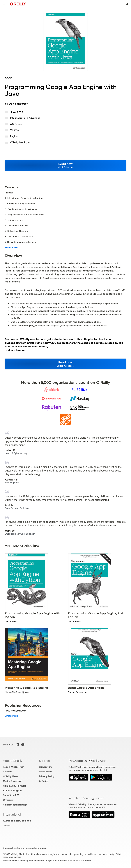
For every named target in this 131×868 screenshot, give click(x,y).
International (12, 814)
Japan (7, 825)
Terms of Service (11, 861)
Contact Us (45, 767)
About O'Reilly (13, 761)
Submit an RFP (11, 795)
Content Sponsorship (15, 805)
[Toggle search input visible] (127, 4)
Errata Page (11, 716)
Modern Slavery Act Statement (76, 861)
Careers (8, 772)
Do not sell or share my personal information (25, 848)
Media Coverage (13, 781)
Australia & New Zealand (17, 821)
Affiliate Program (13, 790)
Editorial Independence (48, 861)
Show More (11, 248)
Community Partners (15, 786)
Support (45, 761)
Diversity (8, 800)
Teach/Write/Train (14, 767)
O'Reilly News (11, 776)
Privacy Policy (47, 776)
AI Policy (44, 781)
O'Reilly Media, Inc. (21, 142)
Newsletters (46, 772)
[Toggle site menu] (4, 4)
